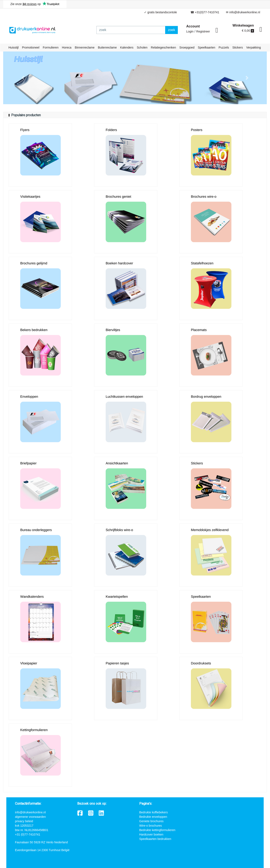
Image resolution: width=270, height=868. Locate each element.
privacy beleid (24, 821)
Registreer (203, 31)
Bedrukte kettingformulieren (157, 830)
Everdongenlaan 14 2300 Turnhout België (42, 850)
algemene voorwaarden (30, 817)
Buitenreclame (107, 47)
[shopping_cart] (261, 30)
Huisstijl (13, 47)
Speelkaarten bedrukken (155, 839)
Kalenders (127, 47)
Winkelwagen (243, 25)
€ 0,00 (248, 31)
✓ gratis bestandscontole (161, 12)
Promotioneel (31, 47)
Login (190, 31)
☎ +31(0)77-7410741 (205, 12)
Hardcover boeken (151, 834)
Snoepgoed (187, 47)
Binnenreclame (85, 47)
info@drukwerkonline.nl (30, 812)
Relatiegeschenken (163, 47)
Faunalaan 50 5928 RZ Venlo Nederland (41, 842)
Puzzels (224, 47)
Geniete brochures (151, 821)
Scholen (142, 47)
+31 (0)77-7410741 (28, 834)
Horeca (67, 47)
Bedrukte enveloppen (153, 817)
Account (193, 26)
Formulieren (51, 47)
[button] (23, 78)
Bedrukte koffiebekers (153, 812)
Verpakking (253, 47)
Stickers (238, 47)
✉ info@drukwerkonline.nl (243, 12)
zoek (171, 30)
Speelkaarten (207, 47)
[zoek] (131, 30)
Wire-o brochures (151, 826)
